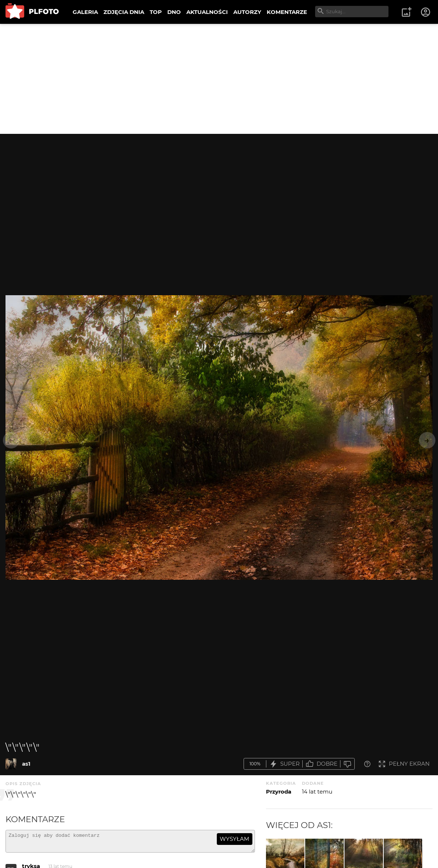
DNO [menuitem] (174, 12)
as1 (26, 764)
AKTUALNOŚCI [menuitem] (207, 12)
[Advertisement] (219, 79)
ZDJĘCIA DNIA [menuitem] (124, 12)
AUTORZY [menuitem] (247, 12)
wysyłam (234, 839)
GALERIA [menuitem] (85, 12)
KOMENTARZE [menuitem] (287, 12)
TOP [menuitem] (156, 12)
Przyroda (279, 792)
